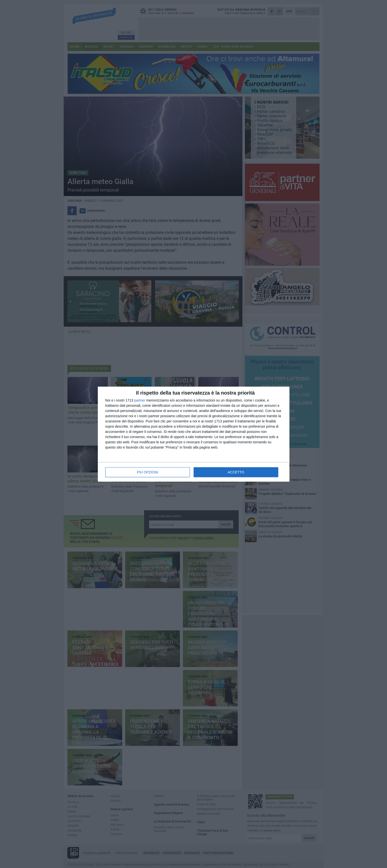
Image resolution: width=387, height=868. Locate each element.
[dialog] (194, 434)
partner (140, 400)
